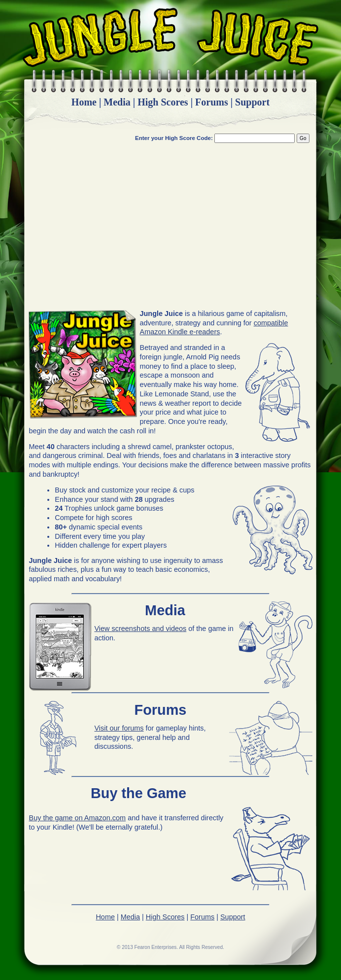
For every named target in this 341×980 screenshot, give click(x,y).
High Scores (163, 102)
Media (117, 102)
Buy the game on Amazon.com (78, 818)
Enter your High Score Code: (175, 138)
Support (252, 102)
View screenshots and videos (141, 629)
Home (84, 102)
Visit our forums (119, 728)
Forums (212, 102)
